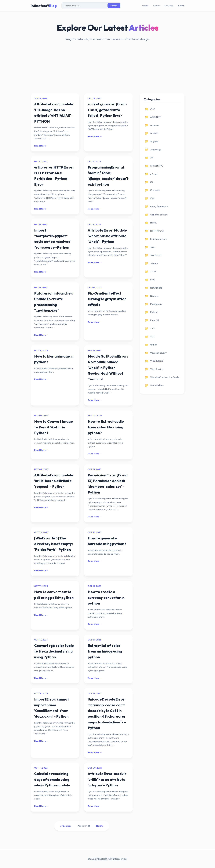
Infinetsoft (44, 6)
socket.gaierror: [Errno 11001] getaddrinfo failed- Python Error (107, 110)
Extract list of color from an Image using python (105, 651)
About (156, 5)
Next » (100, 826)
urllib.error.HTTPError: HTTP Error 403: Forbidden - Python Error (54, 176)
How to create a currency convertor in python (106, 597)
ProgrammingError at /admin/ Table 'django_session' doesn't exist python (108, 176)
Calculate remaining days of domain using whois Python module (52, 779)
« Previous (66, 826)
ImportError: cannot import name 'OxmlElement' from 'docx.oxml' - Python (52, 708)
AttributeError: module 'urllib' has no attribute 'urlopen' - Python (107, 779)
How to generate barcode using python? (107, 541)
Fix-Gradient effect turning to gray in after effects (107, 299)
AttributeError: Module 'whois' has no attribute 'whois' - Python (107, 236)
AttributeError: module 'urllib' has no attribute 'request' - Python (54, 481)
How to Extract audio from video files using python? (106, 427)
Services (169, 5)
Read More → (41, 146)
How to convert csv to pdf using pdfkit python (54, 595)
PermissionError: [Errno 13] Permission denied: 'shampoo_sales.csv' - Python (108, 484)
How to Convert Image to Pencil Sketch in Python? (54, 427)
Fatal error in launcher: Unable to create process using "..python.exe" (54, 302)
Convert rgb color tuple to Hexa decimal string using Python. (54, 651)
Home (145, 5)
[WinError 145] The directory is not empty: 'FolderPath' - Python (53, 544)
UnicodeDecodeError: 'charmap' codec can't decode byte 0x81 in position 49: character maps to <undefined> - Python (107, 713)
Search (114, 6)
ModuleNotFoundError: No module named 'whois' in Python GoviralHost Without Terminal (108, 368)
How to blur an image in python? (54, 359)
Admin (181, 5)
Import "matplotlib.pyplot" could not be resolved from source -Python (52, 239)
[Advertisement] (107, 71)
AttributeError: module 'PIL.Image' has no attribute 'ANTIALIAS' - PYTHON (54, 113)
